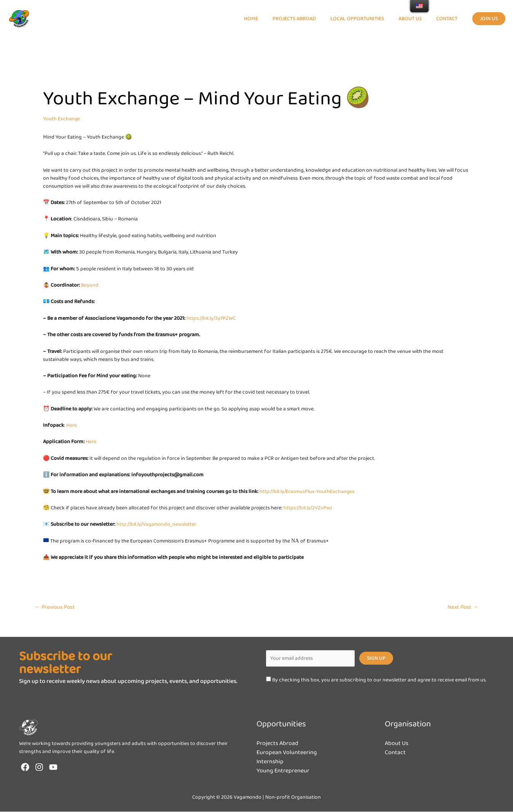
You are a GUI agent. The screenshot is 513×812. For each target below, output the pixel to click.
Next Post (463, 607)
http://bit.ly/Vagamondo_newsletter (157, 524)
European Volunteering (287, 753)
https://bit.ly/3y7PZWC (211, 318)
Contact (395, 753)
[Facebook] (25, 767)
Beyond (90, 285)
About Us (397, 744)
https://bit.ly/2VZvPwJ (308, 508)
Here (72, 425)
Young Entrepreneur (283, 771)
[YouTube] (53, 767)
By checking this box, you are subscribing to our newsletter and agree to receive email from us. (376, 680)
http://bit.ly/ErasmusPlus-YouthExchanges (307, 491)
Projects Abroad (277, 744)
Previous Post (55, 607)
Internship (270, 762)
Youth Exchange (62, 119)
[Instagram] (39, 767)
